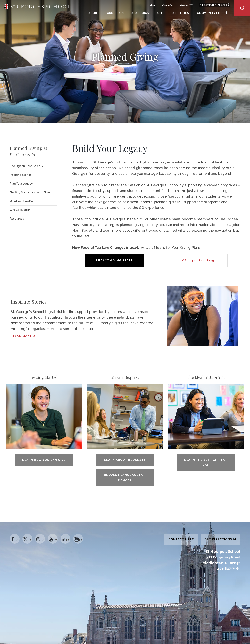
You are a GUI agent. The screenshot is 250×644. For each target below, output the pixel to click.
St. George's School (37, 8)
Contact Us (183, 539)
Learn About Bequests (125, 460)
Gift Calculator (20, 210)
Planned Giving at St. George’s (29, 151)
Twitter (27, 536)
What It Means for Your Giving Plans (171, 248)
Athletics (181, 13)
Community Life (210, 13)
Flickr (78, 536)
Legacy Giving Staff (114, 261)
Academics (140, 13)
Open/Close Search (242, 8)
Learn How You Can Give (44, 460)
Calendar (168, 5)
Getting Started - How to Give (30, 192)
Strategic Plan (215, 5)
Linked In (65, 536)
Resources (17, 219)
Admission (115, 13)
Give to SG (186, 5)
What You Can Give (23, 201)
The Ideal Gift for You (206, 377)
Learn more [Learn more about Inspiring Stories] (21, 337)
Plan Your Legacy (21, 184)
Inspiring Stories (21, 175)
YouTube (53, 536)
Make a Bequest (125, 377)
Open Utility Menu (226, 13)
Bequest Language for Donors (125, 478)
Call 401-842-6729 (198, 261)
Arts (161, 13)
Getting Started (44, 377)
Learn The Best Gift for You (206, 463)
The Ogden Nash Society (26, 166)
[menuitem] (94, 13)
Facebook (14, 536)
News (152, 5)
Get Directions (222, 539)
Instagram (40, 536)
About (94, 13)
